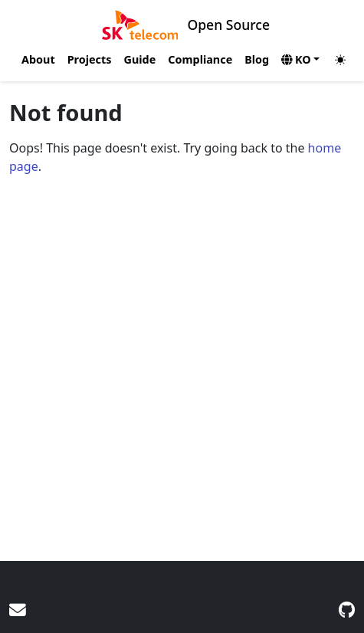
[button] (300, 60)
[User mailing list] (18, 610)
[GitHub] (347, 610)
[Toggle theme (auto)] (345, 60)
